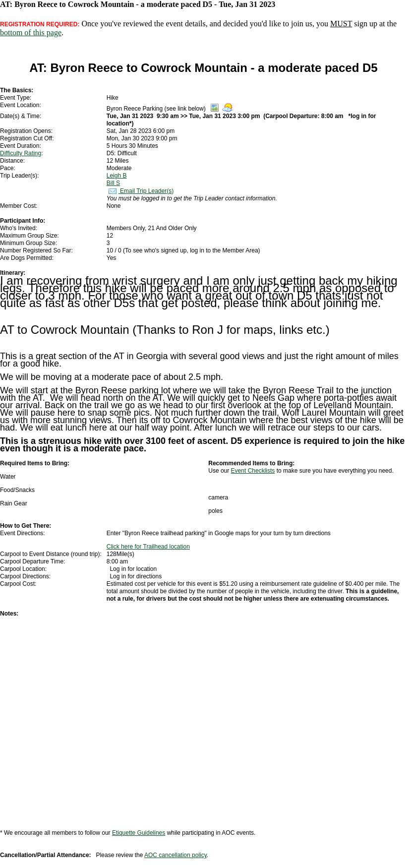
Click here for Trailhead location (148, 547)
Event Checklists (253, 471)
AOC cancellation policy (176, 855)
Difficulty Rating (21, 153)
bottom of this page (31, 32)
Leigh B (117, 176)
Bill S (113, 183)
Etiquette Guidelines (139, 833)
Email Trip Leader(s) (140, 191)
